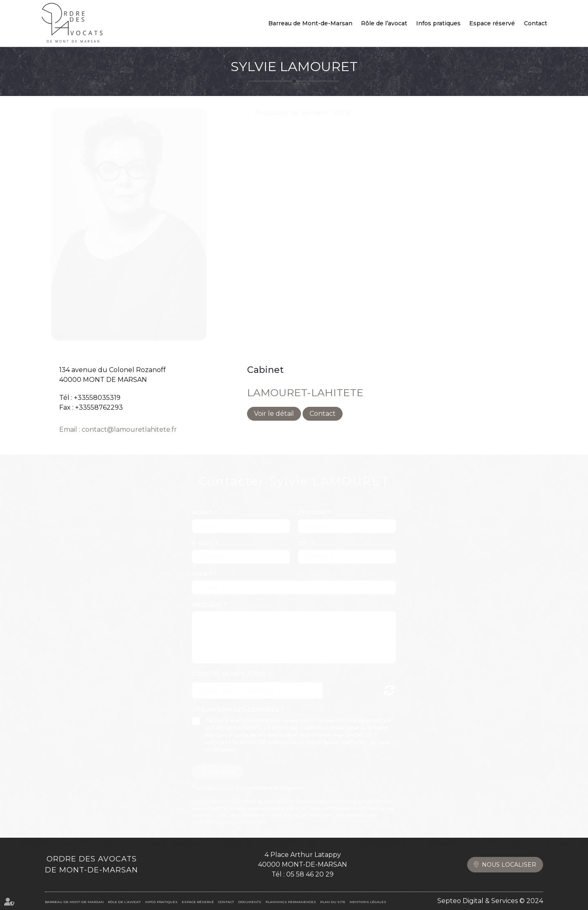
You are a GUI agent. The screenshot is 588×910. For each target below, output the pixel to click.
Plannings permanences (291, 902)
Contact (536, 23)
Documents (250, 902)
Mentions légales (368, 902)
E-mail (204, 535)
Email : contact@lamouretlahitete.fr (118, 429)
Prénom (313, 505)
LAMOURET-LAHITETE (305, 393)
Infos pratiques (438, 23)
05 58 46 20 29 (310, 874)
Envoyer (222, 764)
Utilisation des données (236, 702)
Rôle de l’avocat (384, 23)
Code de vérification (229, 666)
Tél (305, 535)
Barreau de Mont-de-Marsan (310, 23)
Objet (203, 566)
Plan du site (333, 902)
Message (208, 597)
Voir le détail (274, 414)
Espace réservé (492, 23)
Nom (200, 505)
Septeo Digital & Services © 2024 (490, 901)
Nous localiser (509, 865)
